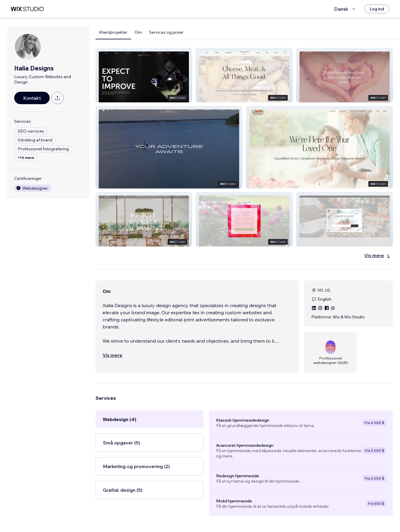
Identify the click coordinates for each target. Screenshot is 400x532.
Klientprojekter (113, 32)
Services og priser (166, 32)
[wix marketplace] (27, 9)
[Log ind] (377, 9)
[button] (144, 75)
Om (138, 32)
